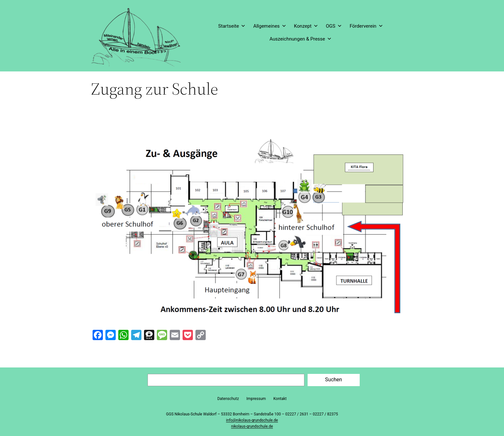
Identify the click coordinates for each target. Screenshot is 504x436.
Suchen (333, 380)
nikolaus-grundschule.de (252, 426)
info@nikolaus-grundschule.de (252, 420)
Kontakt (280, 399)
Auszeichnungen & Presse (301, 39)
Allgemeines (270, 26)
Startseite (232, 26)
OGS (334, 26)
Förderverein (366, 26)
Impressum (256, 399)
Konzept (306, 26)
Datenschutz (228, 399)
